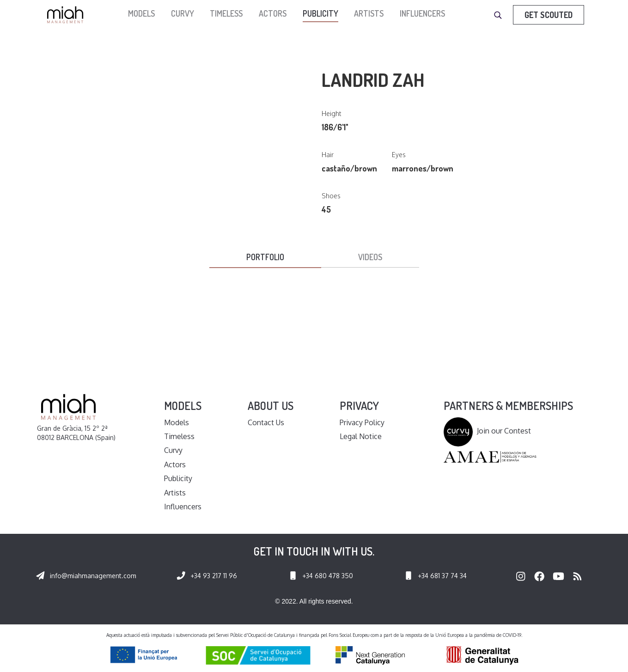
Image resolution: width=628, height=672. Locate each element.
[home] (67, 15)
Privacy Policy (362, 422)
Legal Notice (361, 436)
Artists (369, 13)
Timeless (226, 13)
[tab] (265, 258)
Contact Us (266, 422)
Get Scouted (549, 15)
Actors (273, 13)
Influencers (422, 13)
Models (177, 422)
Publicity (320, 13)
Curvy (183, 13)
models (141, 13)
